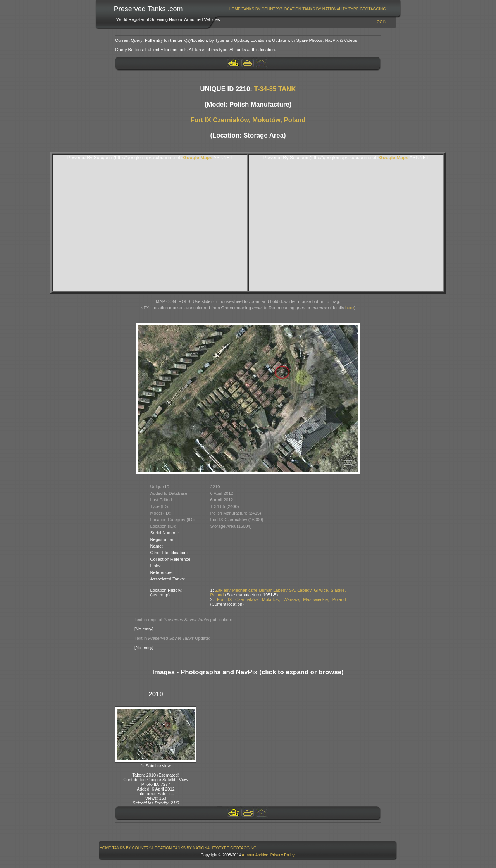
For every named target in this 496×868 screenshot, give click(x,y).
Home (235, 9)
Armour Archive (255, 855)
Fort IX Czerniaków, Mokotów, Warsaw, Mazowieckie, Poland (281, 599)
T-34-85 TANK (275, 89)
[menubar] (307, 9)
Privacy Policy (282, 855)
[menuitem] (235, 9)
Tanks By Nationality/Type (330, 9)
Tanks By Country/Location (272, 9)
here (350, 308)
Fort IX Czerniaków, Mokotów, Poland (248, 120)
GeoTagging (373, 9)
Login (380, 22)
